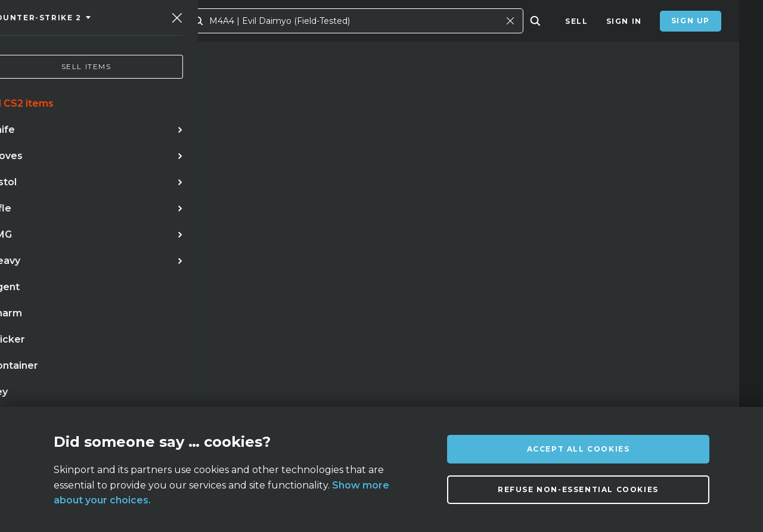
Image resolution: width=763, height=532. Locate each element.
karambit (95, 293)
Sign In (624, 21)
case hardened (65, 317)
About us (122, 398)
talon (190, 317)
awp (202, 293)
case (232, 317)
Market (204, 21)
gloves (313, 293)
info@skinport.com (662, 395)
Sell (576, 21)
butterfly (255, 293)
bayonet (138, 317)
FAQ (208, 398)
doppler (155, 293)
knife (42, 293)
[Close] (534, 21)
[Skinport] (91, 21)
